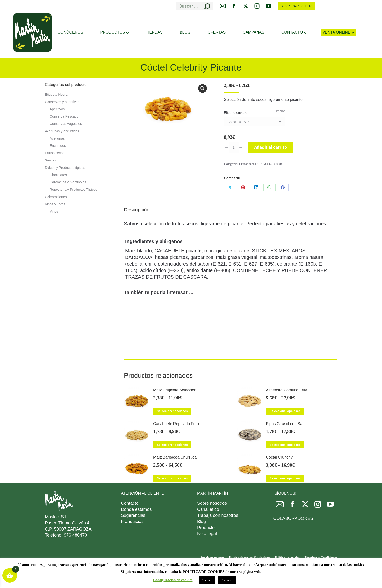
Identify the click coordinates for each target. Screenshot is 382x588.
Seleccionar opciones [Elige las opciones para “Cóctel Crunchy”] (285, 478)
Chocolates (58, 175)
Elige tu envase (236, 113)
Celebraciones (56, 197)
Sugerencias (133, 515)
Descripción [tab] (137, 210)
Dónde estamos (136, 509)
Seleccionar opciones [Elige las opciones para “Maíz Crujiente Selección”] (172, 411)
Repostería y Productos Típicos (73, 190)
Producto (206, 528)
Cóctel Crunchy (279, 457)
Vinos (54, 211)
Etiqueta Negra (56, 95)
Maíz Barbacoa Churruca (175, 457)
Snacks (50, 160)
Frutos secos (247, 164)
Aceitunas (57, 138)
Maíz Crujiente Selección (175, 390)
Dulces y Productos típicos (65, 168)
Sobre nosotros (212, 503)
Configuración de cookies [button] (173, 580)
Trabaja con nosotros (218, 515)
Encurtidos (58, 146)
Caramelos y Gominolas (68, 182)
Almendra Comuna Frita (287, 390)
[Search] (195, 6)
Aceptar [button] (206, 580)
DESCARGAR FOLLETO (297, 6)
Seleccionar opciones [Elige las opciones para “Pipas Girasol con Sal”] (285, 445)
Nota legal (207, 534)
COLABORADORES (293, 518)
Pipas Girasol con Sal (285, 424)
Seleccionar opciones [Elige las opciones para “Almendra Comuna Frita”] (285, 411)
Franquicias (132, 522)
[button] (202, 88)
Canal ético (208, 509)
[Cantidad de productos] (234, 147)
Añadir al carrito (271, 147)
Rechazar (227, 580)
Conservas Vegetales (66, 124)
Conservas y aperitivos (62, 102)
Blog (201, 522)
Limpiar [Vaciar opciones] (280, 111)
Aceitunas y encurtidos (62, 131)
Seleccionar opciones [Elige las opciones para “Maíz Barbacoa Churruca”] (172, 478)
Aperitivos (57, 109)
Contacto (130, 503)
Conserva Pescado (64, 116)
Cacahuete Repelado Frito (176, 424)
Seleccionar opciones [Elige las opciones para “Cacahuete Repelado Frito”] (172, 445)
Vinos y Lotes (55, 204)
